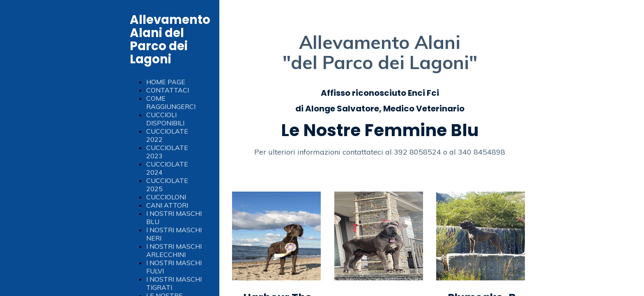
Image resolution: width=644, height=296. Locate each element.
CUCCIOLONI (166, 197)
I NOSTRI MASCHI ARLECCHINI (174, 250)
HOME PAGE (166, 82)
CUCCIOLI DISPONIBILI (165, 119)
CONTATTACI (168, 90)
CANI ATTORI (167, 205)
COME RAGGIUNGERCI (171, 102)
